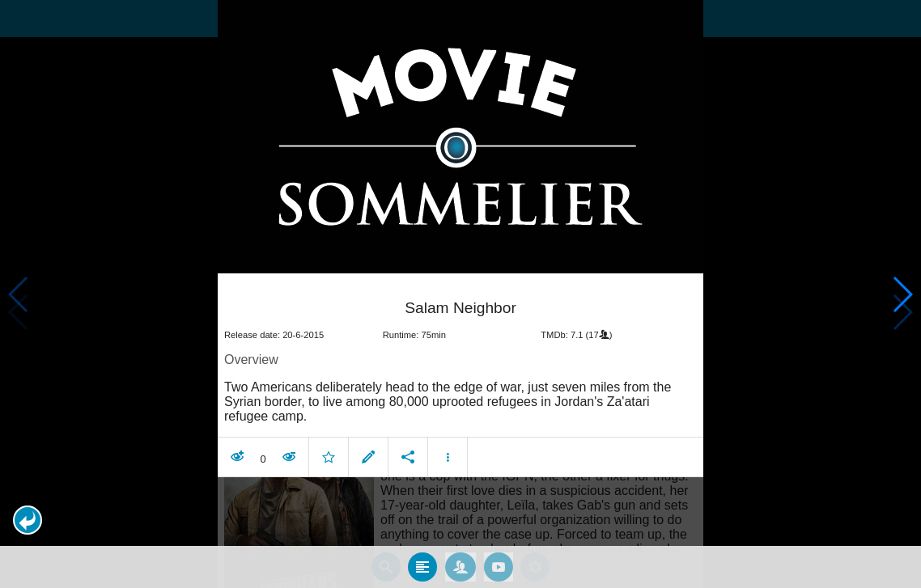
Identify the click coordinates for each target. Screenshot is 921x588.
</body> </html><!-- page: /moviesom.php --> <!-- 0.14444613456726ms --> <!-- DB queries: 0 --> (460, 294)
